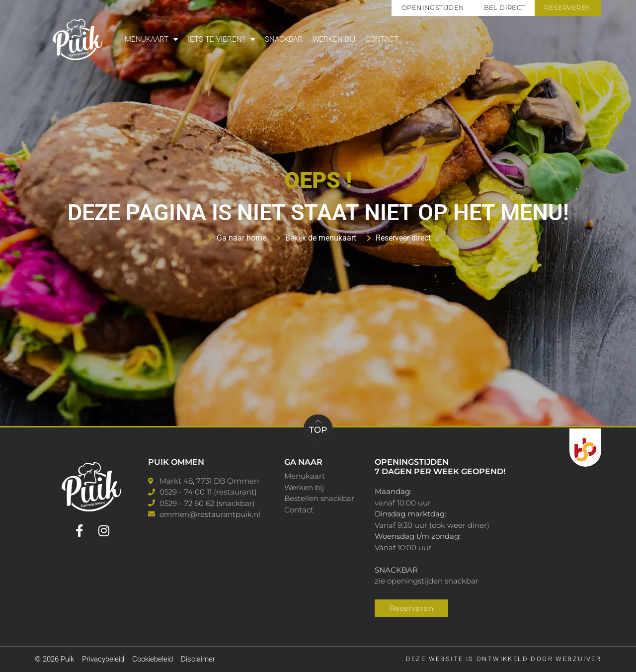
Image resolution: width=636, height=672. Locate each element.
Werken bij (334, 39)
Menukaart (151, 39)
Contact (382, 39)
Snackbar (284, 39)
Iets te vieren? (221, 39)
